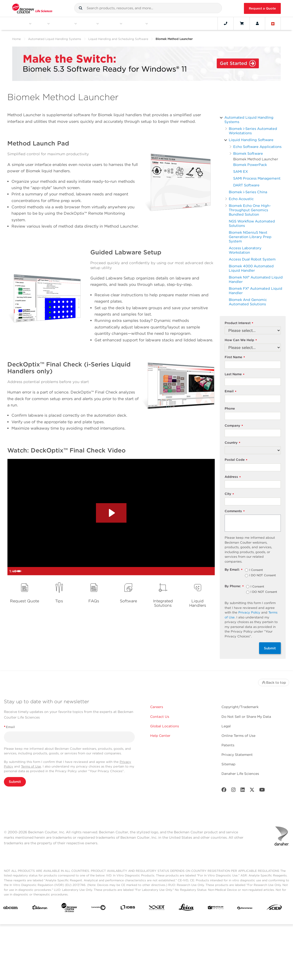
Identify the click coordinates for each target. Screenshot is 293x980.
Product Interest (239, 323)
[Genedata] (98, 908)
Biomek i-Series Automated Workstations (253, 131)
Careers (157, 707)
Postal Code (236, 460)
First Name (235, 357)
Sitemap (228, 764)
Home (16, 39)
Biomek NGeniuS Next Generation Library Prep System (250, 237)
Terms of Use (31, 766)
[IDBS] (128, 908)
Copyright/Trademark (240, 707)
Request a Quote (262, 8)
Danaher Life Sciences (240, 774)
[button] (81, 8)
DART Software (246, 185)
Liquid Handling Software (251, 140)
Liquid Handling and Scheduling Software (118, 39)
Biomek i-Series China (248, 192)
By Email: (234, 570)
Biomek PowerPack (250, 165)
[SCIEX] (274, 908)
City (229, 494)
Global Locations (165, 726)
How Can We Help (241, 340)
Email (230, 391)
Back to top (274, 682)
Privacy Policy (249, 612)
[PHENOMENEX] (245, 909)
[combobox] (148, 8)
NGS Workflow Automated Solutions (252, 223)
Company (234, 426)
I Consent (256, 570)
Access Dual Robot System (252, 259)
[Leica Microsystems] (186, 908)
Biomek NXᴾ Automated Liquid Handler (256, 279)
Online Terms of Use (238, 736)
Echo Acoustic (241, 199)
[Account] (257, 23)
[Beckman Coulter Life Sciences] (69, 909)
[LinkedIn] (243, 791)
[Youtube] (262, 791)
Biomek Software (248, 153)
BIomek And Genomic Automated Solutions (248, 302)
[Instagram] (233, 791)
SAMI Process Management (257, 178)
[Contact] (226, 23)
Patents (228, 745)
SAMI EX (241, 171)
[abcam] (10, 909)
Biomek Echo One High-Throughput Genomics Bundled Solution (250, 210)
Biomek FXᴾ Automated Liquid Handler (256, 291)
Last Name (235, 374)
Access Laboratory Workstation (245, 250)
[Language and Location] (273, 23)
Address (233, 477)
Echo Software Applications (257, 147)
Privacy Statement (237, 755)
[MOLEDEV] (216, 909)
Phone (230, 408)
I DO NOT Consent (263, 576)
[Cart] (242, 23)
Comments (235, 511)
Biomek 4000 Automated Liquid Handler (251, 268)
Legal (226, 726)
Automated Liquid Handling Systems (55, 39)
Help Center (160, 736)
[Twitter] (252, 791)
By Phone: (234, 586)
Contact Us (160, 717)
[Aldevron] (40, 908)
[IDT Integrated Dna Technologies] (157, 909)
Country (232, 443)
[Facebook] (224, 791)
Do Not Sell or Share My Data (246, 717)
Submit (270, 648)
